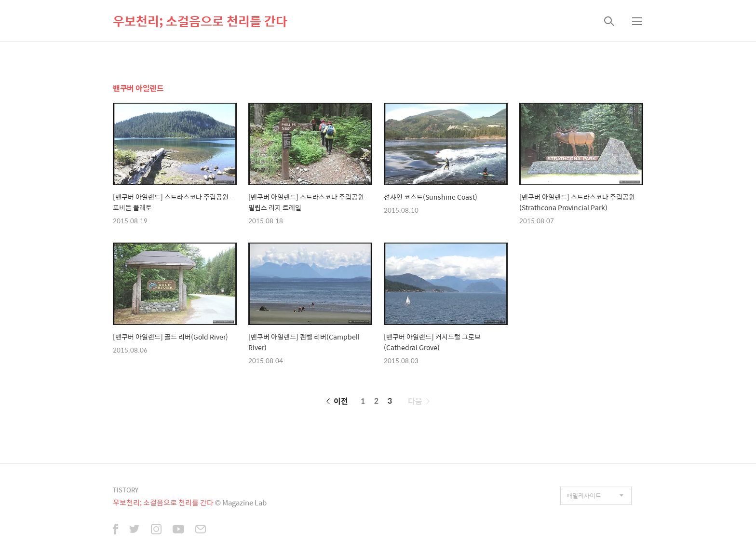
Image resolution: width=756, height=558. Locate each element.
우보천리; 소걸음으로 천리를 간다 (200, 21)
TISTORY (126, 490)
